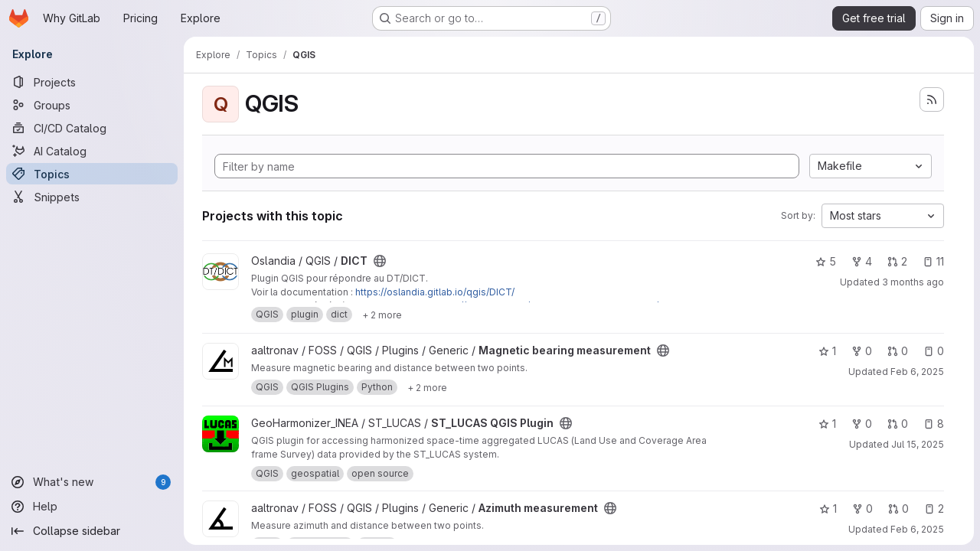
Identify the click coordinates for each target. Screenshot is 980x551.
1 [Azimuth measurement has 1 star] (828, 509)
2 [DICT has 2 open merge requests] (897, 261)
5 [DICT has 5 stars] (826, 261)
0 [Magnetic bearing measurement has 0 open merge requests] (898, 351)
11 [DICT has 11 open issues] (933, 261)
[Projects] (92, 82)
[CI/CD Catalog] (92, 128)
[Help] (92, 507)
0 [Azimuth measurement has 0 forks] (862, 509)
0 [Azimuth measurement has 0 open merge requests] (898, 509)
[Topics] (92, 174)
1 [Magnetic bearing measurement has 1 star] (827, 351)
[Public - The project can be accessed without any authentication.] (380, 261)
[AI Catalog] (92, 151)
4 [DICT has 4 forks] (862, 261)
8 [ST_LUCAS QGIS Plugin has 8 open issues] (934, 424)
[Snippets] (92, 197)
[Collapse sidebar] (92, 531)
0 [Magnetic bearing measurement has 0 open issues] (934, 351)
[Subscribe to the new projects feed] (932, 99)
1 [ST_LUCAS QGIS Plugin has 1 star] (827, 424)
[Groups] (92, 105)
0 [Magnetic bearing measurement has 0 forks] (862, 351)
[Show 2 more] (382, 315)
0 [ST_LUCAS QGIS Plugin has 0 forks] (862, 424)
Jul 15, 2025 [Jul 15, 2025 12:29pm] (918, 444)
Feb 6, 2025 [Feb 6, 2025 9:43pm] (917, 372)
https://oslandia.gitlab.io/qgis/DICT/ (435, 292)
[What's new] (92, 482)
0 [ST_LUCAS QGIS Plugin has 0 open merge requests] (898, 424)
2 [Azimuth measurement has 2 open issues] (934, 509)
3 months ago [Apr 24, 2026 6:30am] (913, 282)
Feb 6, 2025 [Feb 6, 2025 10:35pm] (917, 529)
